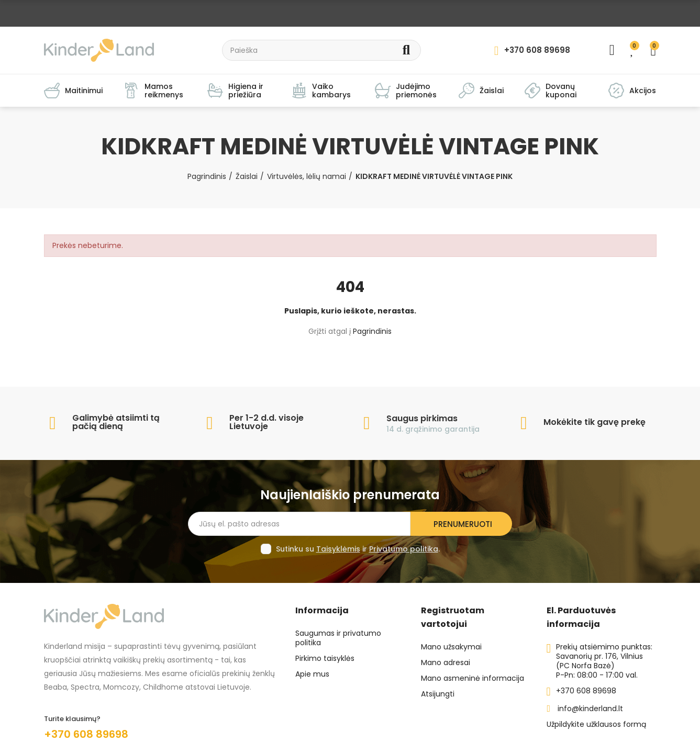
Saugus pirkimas (422, 418)
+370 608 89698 (86, 734)
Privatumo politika (404, 549)
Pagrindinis (372, 331)
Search (407, 50)
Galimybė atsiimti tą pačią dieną (116, 422)
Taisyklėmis (338, 549)
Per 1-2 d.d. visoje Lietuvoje (266, 422)
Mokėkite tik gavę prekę (595, 422)
